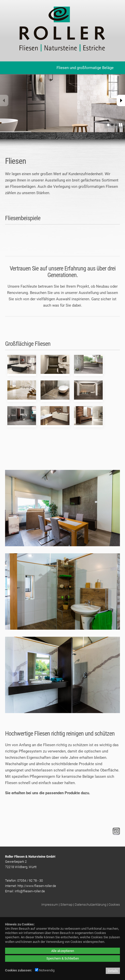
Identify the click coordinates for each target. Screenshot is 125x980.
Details (113, 971)
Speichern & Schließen (63, 958)
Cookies (114, 905)
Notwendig (45, 970)
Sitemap (66, 905)
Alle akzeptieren (63, 951)
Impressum (50, 905)
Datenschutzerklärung (91, 905)
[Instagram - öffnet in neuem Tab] (116, 834)
